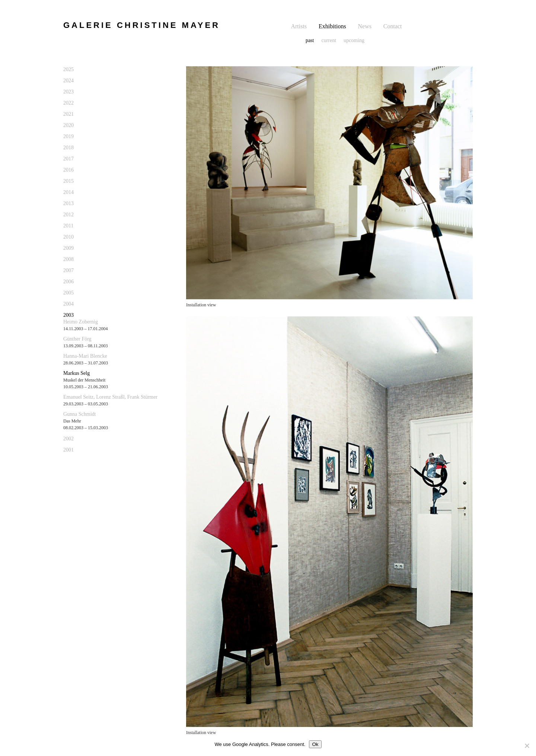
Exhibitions (332, 26)
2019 (68, 136)
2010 (68, 237)
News (365, 26)
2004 (68, 304)
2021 (68, 114)
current (329, 40)
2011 (68, 226)
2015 (68, 181)
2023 (68, 92)
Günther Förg (77, 339)
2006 (68, 282)
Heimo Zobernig (81, 322)
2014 (68, 192)
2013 (68, 203)
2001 (68, 450)
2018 (68, 148)
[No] (527, 746)
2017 (68, 159)
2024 (68, 81)
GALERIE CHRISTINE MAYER (142, 25)
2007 (68, 270)
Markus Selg (76, 373)
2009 (68, 248)
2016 (68, 170)
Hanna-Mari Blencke (85, 356)
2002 (68, 439)
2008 (68, 259)
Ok (315, 744)
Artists (299, 26)
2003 (68, 315)
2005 (68, 293)
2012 (68, 215)
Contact (393, 26)
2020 (68, 125)
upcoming (354, 40)
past (310, 40)
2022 (68, 103)
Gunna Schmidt (80, 414)
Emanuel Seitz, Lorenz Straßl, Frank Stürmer (110, 397)
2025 (68, 69)
